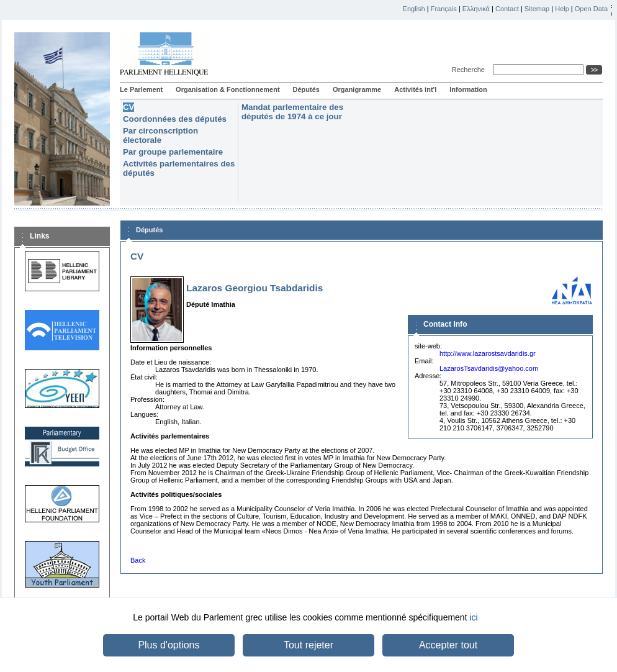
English (414, 9)
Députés (306, 89)
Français (444, 9)
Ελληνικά (476, 9)
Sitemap (537, 9)
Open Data (591, 9)
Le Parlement (141, 89)
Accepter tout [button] (448, 645)
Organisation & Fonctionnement (227, 89)
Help (562, 9)
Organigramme (357, 89)
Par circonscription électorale (160, 135)
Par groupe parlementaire (173, 152)
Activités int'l (415, 89)
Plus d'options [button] (169, 645)
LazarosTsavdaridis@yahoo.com (489, 368)
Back (138, 560)
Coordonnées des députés (175, 119)
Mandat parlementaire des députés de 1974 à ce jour (292, 112)
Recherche (470, 70)
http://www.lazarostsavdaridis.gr (488, 353)
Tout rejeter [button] (308, 645)
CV (128, 107)
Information (468, 89)
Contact (507, 9)
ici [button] (473, 617)
